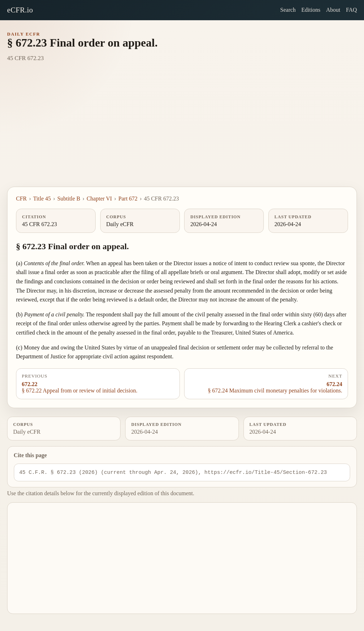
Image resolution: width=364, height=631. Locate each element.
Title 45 (42, 199)
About (333, 10)
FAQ (351, 10)
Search (288, 10)
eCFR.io (20, 10)
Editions (311, 10)
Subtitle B (69, 199)
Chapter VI (99, 199)
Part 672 (128, 199)
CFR (21, 199)
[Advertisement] (182, 133)
